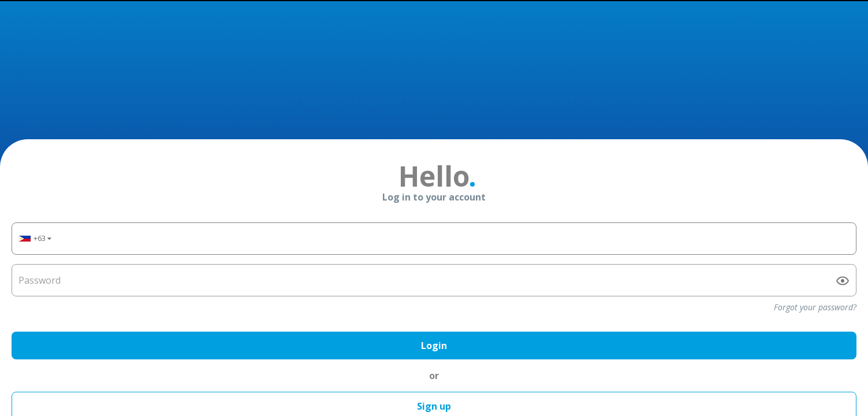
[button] (35, 211)
